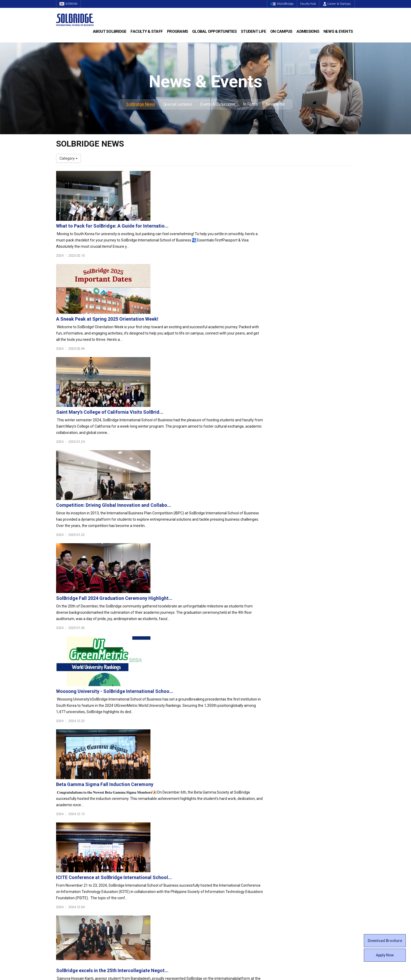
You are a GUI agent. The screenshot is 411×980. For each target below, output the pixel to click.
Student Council (223, 832)
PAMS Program (146, 884)
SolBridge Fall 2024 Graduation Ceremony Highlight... (217, 396)
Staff (61, 879)
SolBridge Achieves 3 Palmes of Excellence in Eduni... (216, 672)
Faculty (62, 874)
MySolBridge (280, 4)
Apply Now (385, 955)
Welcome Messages (73, 842)
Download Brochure (385, 941)
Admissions (308, 31)
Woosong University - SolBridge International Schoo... (217, 451)
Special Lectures (178, 104)
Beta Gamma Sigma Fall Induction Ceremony (207, 506)
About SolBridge (110, 31)
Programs (177, 31)
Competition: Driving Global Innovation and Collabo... (216, 341)
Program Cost (298, 837)
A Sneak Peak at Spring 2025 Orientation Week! (209, 231)
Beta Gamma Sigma (226, 848)
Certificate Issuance (226, 863)
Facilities (217, 884)
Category (69, 158)
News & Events (338, 31)
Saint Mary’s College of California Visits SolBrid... (212, 286)
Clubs (214, 842)
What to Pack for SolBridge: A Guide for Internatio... (215, 176)
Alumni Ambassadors (151, 895)
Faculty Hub (307, 4)
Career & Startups (337, 4)
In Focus (250, 104)
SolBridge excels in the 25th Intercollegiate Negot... (215, 616)
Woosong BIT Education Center (235, 858)
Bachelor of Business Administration (163, 832)
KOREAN (69, 4)
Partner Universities (149, 874)
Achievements (68, 848)
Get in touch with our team (282, 803)
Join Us (62, 884)
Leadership (65, 837)
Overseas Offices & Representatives (163, 890)
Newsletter (275, 104)
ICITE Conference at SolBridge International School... (216, 561)
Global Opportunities (214, 31)
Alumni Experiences (226, 853)
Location (63, 853)
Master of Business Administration (162, 837)
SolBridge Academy (149, 853)
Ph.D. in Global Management (156, 848)
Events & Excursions (218, 104)
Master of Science (148, 842)
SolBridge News (141, 104)
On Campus (281, 31)
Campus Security (224, 900)
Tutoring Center (222, 895)
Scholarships (297, 842)
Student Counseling (226, 890)
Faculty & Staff (147, 31)
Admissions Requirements (308, 832)
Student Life (253, 31)
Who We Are (66, 832)
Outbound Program (149, 879)
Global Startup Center (227, 837)
